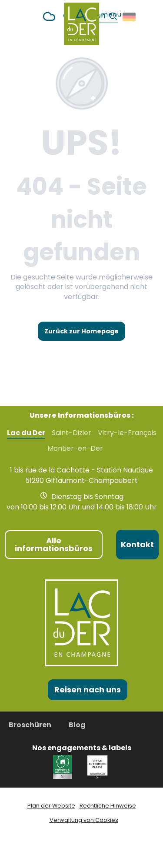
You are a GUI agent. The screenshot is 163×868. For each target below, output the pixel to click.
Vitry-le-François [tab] (127, 433)
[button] (130, 17)
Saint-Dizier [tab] (72, 433)
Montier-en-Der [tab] (75, 449)
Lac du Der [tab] (26, 433)
